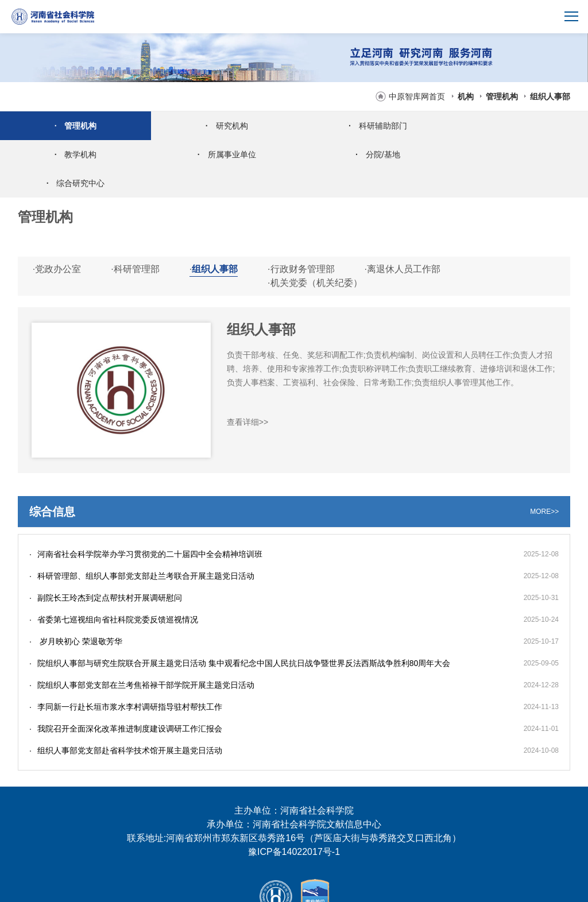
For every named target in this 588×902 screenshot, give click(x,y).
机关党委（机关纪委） (315, 254)
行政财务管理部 (301, 240)
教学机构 (514, 126)
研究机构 (220, 126)
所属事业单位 (73, 154)
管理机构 (502, 96)
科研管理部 (135, 240)
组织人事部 (550, 96)
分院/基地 (220, 154)
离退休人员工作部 (403, 240)
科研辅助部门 (367, 126)
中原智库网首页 (417, 96)
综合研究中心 (367, 154)
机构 (466, 96)
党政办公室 (57, 240)
